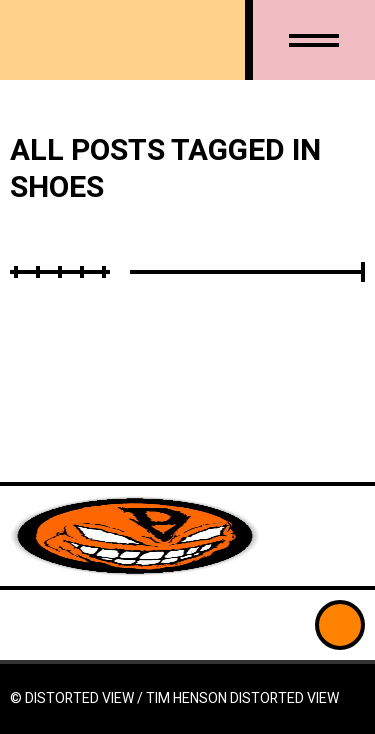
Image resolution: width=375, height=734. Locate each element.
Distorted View (284, 698)
